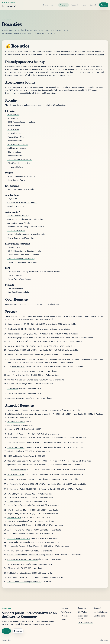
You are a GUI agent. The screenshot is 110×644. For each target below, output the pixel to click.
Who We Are (66, 612)
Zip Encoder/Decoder (16, 443)
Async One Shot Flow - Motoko (20, 159)
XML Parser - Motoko (16, 498)
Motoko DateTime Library (18, 144)
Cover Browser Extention (17, 438)
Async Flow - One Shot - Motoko (20, 530)
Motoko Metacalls (15, 141)
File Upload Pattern (15, 167)
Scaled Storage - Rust (16, 230)
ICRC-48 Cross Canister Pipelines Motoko (24, 251)
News (84, 5)
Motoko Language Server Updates (21, 338)
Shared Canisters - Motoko (18, 215)
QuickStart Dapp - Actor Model (20, 465)
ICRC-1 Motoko (13, 247)
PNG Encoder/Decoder (17, 341)
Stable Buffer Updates (17, 148)
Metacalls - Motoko (19, 470)
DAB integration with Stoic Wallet (21, 189)
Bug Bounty (12, 329)
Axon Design (13, 388)
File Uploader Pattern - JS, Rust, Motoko (23, 546)
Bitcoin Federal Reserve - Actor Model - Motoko (26, 234)
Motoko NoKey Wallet (18, 484)
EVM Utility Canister (16, 494)
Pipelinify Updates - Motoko (19, 538)
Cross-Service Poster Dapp (18, 398)
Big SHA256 (13, 346)
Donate (104, 5)
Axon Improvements (15, 206)
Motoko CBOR (13, 129)
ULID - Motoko (13, 114)
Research (75, 5)
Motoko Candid (14, 126)
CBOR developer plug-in (17, 425)
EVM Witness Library (16, 447)
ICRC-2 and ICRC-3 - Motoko (19, 542)
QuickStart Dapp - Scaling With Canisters (24, 461)
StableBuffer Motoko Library (19, 573)
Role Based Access (15, 288)
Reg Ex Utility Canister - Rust (19, 514)
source (32, 176)
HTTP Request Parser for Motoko (21, 122)
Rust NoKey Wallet (17, 489)
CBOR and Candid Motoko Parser (21, 456)
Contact (93, 5)
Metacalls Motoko (15, 156)
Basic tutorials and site (17, 410)
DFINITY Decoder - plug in (18, 176)
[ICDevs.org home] (9, 5)
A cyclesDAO (13, 199)
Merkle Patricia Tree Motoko (19, 279)
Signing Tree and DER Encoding (21, 525)
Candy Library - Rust (15, 551)
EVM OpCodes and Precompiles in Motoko (24, 582)
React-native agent (15, 324)
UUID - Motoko (13, 118)
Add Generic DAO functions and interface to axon (27, 414)
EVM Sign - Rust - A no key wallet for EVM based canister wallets (34, 272)
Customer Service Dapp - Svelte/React (23, 559)
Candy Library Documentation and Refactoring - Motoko (30, 555)
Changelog (104, 640)
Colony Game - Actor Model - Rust (21, 238)
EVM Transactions (15, 275)
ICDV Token (82, 612)
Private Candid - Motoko (19, 360)
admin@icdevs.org (101, 612)
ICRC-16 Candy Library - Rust (19, 163)
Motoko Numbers (14, 133)
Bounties (65, 616)
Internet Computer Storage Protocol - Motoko (26, 227)
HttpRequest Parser (16, 434)
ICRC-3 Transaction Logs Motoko (21, 258)
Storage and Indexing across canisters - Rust (25, 219)
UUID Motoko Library (16, 422)
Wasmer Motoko (14, 517)
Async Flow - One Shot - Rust (19, 375)
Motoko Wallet (13, 350)
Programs (63, 5)
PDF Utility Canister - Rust (18, 371)
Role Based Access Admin (18, 292)
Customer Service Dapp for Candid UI (22, 202)
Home (45, 5)
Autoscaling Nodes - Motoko (19, 223)
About (54, 5)
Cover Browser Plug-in (16, 180)
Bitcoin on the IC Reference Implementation (25, 355)
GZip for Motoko (14, 152)
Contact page (100, 616)
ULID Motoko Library (16, 418)
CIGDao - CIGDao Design (17, 384)
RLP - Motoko (13, 501)
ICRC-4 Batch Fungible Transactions (22, 262)
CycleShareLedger (85, 622)
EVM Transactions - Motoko (18, 510)
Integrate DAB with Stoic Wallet (21, 429)
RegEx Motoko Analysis (17, 521)
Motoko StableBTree (16, 137)
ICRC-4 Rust (13, 393)
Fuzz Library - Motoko (16, 534)
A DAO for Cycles (15, 451)
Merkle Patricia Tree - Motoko (19, 505)
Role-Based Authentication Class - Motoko (24, 578)
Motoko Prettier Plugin (17, 334)
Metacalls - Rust (18, 366)
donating (101, 54)
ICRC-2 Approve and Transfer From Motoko (25, 255)
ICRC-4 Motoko (14, 568)
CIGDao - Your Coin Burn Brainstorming (23, 380)
